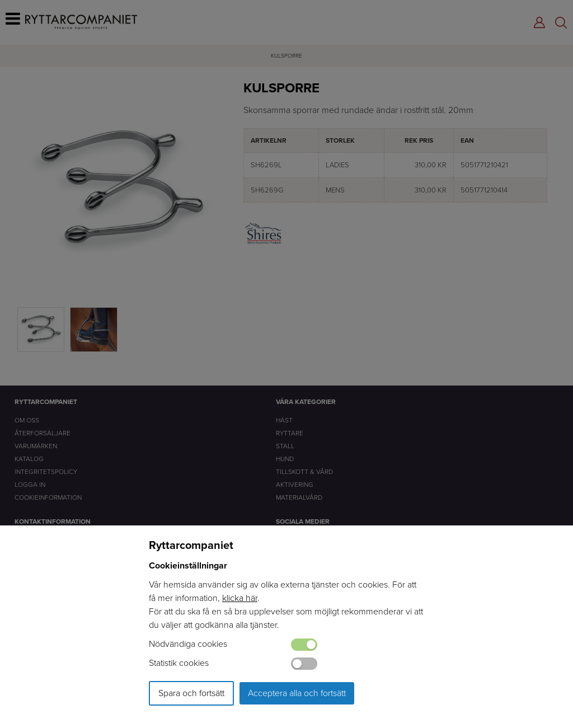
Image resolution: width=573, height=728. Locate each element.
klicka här (240, 598)
